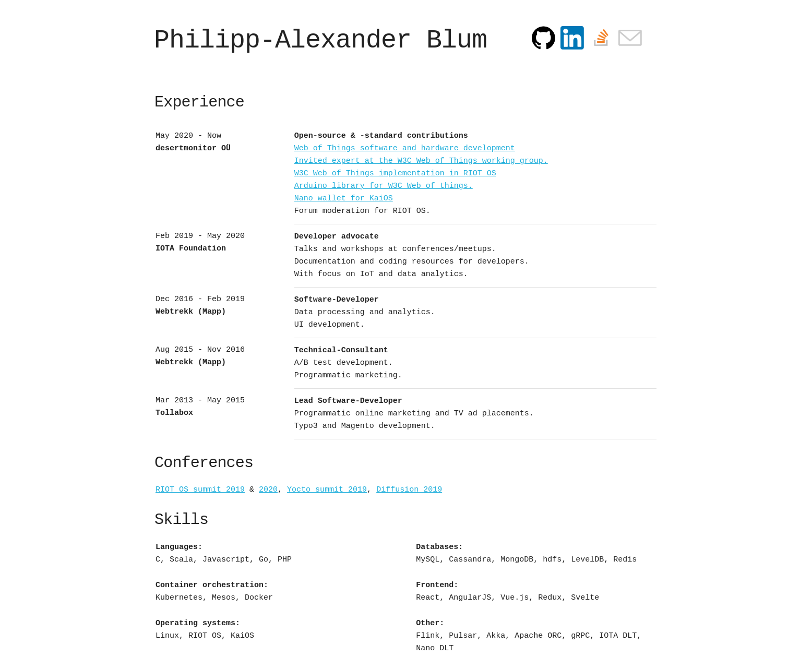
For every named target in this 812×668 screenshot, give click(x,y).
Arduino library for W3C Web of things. (384, 186)
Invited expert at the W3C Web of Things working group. (421, 161)
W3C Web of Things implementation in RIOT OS (395, 174)
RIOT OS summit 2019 (200, 490)
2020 (268, 490)
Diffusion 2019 (409, 490)
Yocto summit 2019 (327, 490)
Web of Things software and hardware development (405, 148)
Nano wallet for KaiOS (344, 199)
